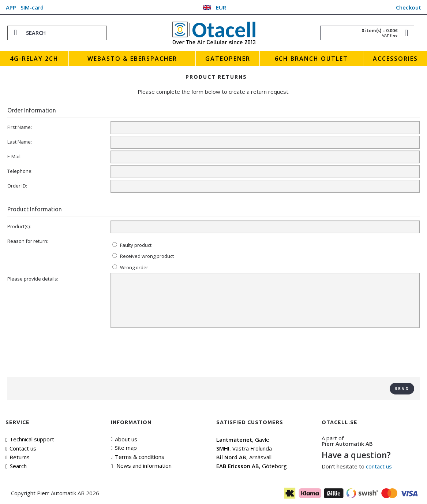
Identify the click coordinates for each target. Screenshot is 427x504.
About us (124, 439)
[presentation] (214, 353)
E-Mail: (14, 156)
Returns (18, 457)
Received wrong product (143, 256)
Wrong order (130, 267)
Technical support (30, 439)
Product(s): (19, 226)
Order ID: (17, 186)
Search (16, 466)
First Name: (20, 127)
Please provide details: (33, 279)
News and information (141, 466)
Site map (124, 448)
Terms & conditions (138, 457)
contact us (379, 466)
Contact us (21, 448)
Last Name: (20, 142)
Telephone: (20, 171)
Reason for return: (28, 241)
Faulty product (132, 245)
